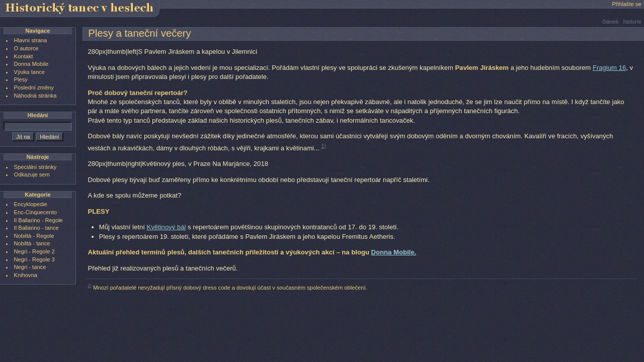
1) (324, 146)
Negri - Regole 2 (34, 251)
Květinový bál (166, 227)
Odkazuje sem (32, 174)
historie (632, 22)
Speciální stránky (35, 167)
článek (610, 22)
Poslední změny (34, 87)
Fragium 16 (609, 68)
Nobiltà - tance (32, 243)
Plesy (21, 79)
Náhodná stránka (35, 96)
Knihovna (26, 275)
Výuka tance (29, 72)
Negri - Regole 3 (34, 259)
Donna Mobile (31, 64)
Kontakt (24, 56)
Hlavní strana (31, 40)
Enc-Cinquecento (35, 212)
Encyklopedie (31, 204)
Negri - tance (30, 267)
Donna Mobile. (394, 252)
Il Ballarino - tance (36, 228)
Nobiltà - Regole (34, 236)
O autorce (26, 48)
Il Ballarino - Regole (38, 220)
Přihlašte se (626, 4)
